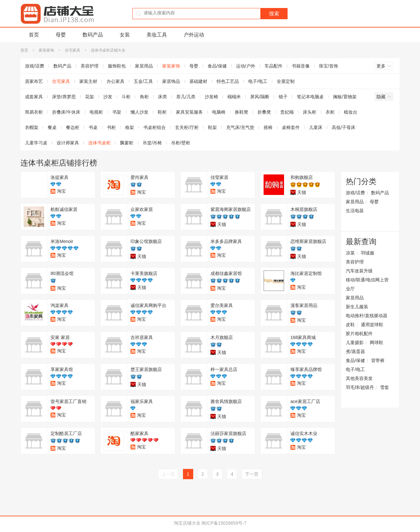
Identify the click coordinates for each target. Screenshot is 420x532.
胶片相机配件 (359, 334)
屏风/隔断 (260, 97)
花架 (90, 97)
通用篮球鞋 (372, 325)
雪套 (384, 387)
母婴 (61, 35)
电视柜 (96, 112)
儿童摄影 (355, 343)
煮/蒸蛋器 (355, 351)
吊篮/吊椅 (152, 143)
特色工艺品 (228, 81)
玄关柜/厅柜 (187, 127)
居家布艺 (34, 81)
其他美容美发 (359, 378)
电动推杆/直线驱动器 (367, 316)
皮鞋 (350, 325)
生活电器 (355, 211)
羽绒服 (368, 253)
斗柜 (126, 97)
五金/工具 (143, 81)
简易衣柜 (34, 112)
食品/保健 (217, 66)
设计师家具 (68, 143)
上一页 (168, 474)
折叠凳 (264, 112)
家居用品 (144, 66)
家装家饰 (46, 50)
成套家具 (34, 97)
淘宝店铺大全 (187, 523)
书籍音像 (301, 66)
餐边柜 (73, 127)
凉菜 (350, 253)
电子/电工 (258, 81)
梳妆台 (351, 112)
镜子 (283, 97)
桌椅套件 (291, 127)
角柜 (144, 97)
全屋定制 (286, 81)
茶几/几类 (186, 97)
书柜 (111, 127)
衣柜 (330, 112)
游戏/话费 (35, 66)
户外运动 (194, 35)
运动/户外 (246, 66)
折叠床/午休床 (66, 112)
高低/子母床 (344, 127)
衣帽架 (32, 127)
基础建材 (198, 81)
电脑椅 (219, 112)
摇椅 (268, 127)
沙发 (108, 97)
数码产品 (93, 35)
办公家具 (115, 81)
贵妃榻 (287, 112)
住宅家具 (73, 50)
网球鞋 (376, 343)
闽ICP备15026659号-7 (224, 523)
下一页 (252, 474)
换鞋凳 (242, 112)
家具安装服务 (189, 112)
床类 (162, 97)
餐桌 (52, 127)
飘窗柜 (127, 143)
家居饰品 (171, 81)
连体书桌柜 (99, 143)
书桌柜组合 (155, 127)
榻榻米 (234, 97)
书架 (117, 112)
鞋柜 (162, 112)
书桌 (93, 127)
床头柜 (310, 112)
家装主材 (88, 81)
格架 (130, 127)
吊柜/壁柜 (181, 143)
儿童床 (316, 127)
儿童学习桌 (36, 143)
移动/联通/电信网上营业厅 (367, 284)
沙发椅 (211, 97)
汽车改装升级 (359, 271)
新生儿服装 (357, 307)
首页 (34, 35)
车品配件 (273, 66)
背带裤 (378, 360)
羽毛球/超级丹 (360, 387)
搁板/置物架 (345, 97)
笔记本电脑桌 (310, 97)
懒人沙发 (139, 112)
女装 (125, 35)
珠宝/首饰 (329, 66)
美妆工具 (157, 35)
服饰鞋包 (117, 66)
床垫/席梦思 (64, 97)
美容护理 (90, 66)
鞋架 (212, 127)
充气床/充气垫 (240, 127)
